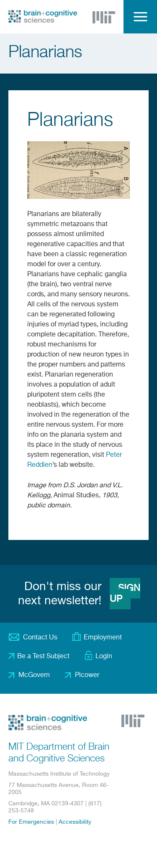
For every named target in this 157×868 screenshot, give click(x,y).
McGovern (34, 675)
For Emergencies (31, 822)
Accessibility (75, 822)
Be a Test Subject (43, 657)
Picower (87, 675)
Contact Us (40, 638)
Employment (103, 638)
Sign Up (125, 594)
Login (104, 657)
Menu (140, 17)
